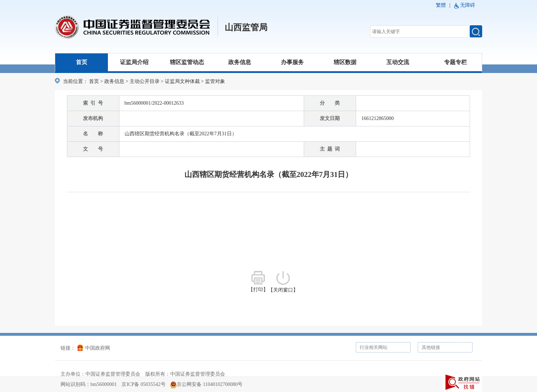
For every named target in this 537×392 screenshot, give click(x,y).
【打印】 (258, 282)
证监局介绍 (134, 62)
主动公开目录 (145, 81)
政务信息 (240, 62)
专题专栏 (455, 62)
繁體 (441, 5)
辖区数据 (345, 62)
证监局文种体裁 (182, 81)
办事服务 (292, 62)
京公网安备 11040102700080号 (206, 384)
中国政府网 (93, 348)
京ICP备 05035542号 (143, 384)
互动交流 (398, 62)
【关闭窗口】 (283, 282)
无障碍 (468, 5)
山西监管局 (246, 27)
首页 (82, 62)
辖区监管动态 (187, 62)
